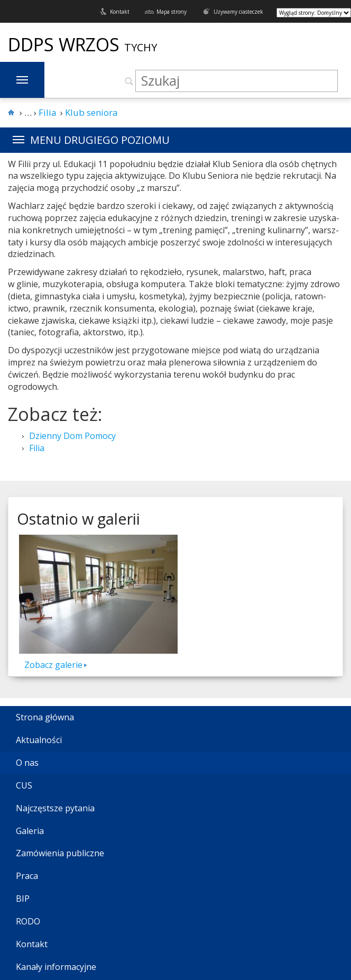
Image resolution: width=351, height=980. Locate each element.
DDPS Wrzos (66, 44)
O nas (27, 763)
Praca (27, 876)
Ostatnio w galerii (78, 519)
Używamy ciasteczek (238, 12)
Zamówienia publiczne (60, 853)
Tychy (141, 47)
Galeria (30, 831)
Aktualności (39, 740)
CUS (24, 785)
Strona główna (45, 717)
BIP (23, 899)
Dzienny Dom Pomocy (72, 436)
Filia (37, 448)
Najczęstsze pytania (55, 808)
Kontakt (120, 12)
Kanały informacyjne (56, 967)
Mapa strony (172, 12)
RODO (28, 921)
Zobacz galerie (53, 665)
